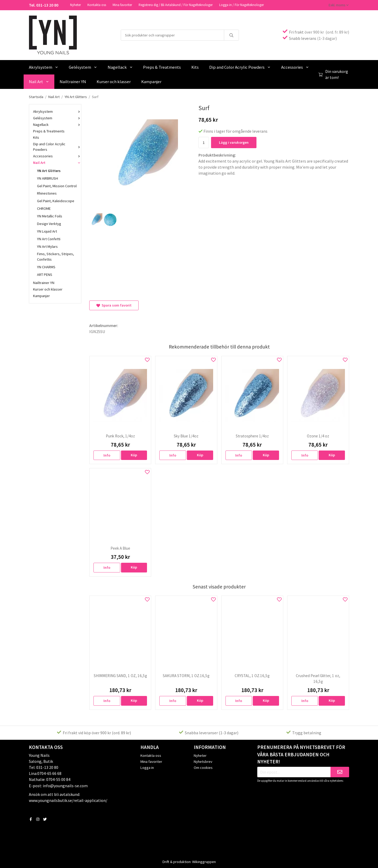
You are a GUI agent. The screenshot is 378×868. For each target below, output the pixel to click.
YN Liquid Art (47, 231)
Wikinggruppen (204, 861)
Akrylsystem (44, 67)
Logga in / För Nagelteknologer (241, 5)
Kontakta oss (97, 5)
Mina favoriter (122, 5)
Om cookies (203, 767)
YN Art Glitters (49, 170)
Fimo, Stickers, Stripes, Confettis (56, 256)
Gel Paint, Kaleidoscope (56, 200)
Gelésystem (83, 67)
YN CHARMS (46, 266)
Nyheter (75, 5)
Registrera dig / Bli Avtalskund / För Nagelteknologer (176, 5)
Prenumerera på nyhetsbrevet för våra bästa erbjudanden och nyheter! (301, 754)
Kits (195, 67)
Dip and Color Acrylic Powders (240, 67)
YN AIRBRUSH (48, 178)
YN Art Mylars (47, 246)
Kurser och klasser (114, 81)
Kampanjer (151, 81)
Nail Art (39, 81)
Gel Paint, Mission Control (57, 185)
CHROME (44, 208)
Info (107, 455)
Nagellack (120, 67)
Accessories (295, 67)
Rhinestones (47, 193)
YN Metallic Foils (50, 216)
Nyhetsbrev (203, 761)
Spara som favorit (114, 305)
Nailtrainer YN (73, 81)
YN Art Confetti (49, 238)
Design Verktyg (49, 223)
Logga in (147, 767)
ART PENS (45, 274)
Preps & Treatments (162, 67)
